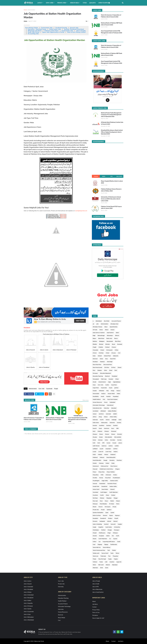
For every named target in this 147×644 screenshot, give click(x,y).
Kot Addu (113, 440)
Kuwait (114, 443)
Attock (107, 330)
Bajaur (94, 338)
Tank (109, 550)
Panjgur (116, 498)
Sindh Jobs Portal (34, 32)
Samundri (113, 524)
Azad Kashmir (110, 333)
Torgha (110, 559)
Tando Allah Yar (97, 547)
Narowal (95, 483)
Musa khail (108, 478)
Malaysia (102, 457)
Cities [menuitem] (85, 3)
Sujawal (115, 539)
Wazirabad (115, 565)
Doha (106, 370)
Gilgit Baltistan (117, 382)
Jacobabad (95, 411)
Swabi (119, 542)
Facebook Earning (61, 28)
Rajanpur (117, 515)
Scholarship (117, 527)
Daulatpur (95, 362)
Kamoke (95, 425)
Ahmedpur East (114, 324)
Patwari (118, 501)
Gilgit (109, 382)
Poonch (101, 507)
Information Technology (99, 405)
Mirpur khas (101, 472)
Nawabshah (104, 486)
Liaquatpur (108, 449)
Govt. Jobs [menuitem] (50, 3)
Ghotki (94, 382)
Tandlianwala (114, 544)
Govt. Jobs (41, 389)
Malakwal (95, 457)
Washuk (108, 565)
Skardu (95, 539)
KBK (117, 428)
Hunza (106, 402)
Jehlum (95, 417)
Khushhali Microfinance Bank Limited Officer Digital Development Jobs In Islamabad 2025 (112, 132)
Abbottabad (99, 321)
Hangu (113, 391)
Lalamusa (104, 446)
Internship (106, 408)
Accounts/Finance (116, 321)
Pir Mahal (112, 504)
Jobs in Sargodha (28, 603)
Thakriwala (103, 556)
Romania (95, 521)
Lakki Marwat (96, 446)
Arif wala (95, 330)
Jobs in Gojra (27, 614)
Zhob (102, 568)
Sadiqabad (102, 521)
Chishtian (101, 353)
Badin (117, 333)
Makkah (100, 454)
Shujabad (101, 536)
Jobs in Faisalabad (28, 589)
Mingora (117, 469)
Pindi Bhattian (103, 504)
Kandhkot (102, 425)
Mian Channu (114, 466)
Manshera (119, 460)
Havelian (108, 396)
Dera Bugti (110, 362)
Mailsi (94, 454)
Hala (107, 391)
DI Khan (113, 367)
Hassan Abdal (111, 394)
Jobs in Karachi (28, 584)
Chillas (116, 350)
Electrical (107, 376)
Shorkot (95, 536)
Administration (31, 10)
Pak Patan (95, 498)
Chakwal (107, 347)
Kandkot (115, 425)
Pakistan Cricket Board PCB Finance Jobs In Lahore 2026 (111, 207)
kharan (101, 434)
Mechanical (96, 466)
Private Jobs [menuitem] (62, 3)
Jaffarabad (103, 411)
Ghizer (117, 379)
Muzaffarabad (116, 478)
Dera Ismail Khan (108, 365)
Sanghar (120, 524)
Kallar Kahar (96, 423)
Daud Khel (113, 359)
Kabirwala (95, 420)
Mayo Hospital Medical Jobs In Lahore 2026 (112, 182)
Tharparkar (115, 556)
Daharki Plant (107, 356)
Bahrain (117, 335)
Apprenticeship (114, 327)
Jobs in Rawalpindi (28, 598)
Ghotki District (102, 382)
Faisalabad (115, 376)
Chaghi (95, 347)
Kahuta (108, 420)
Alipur (106, 327)
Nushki (102, 495)
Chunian (114, 353)
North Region (104, 492)
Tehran (117, 553)
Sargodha (101, 527)
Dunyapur (95, 373)
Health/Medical (97, 399)
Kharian (107, 434)
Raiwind (105, 515)
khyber (101, 437)
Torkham (95, 562)
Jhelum (106, 417)
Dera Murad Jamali (97, 367)
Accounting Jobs (33, 34)
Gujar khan (114, 385)
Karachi (95, 428)
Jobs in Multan (28, 592)
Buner (114, 344)
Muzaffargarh (96, 481)
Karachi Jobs (74, 28)
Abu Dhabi (107, 321)
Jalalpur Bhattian (112, 411)
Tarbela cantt (96, 553)
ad (93, 324)
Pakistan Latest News (52, 31)
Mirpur (94, 472)
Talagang (100, 544)
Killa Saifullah (118, 437)
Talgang (106, 544)
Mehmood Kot (104, 466)
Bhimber (108, 344)
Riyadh (116, 518)
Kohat (94, 440)
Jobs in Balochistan (97, 589)
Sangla (94, 527)
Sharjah (95, 533)
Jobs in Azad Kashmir (98, 592)
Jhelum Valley (113, 417)
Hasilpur (103, 394)
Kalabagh (114, 420)
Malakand (113, 454)
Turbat (101, 562)
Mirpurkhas (96, 475)
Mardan (95, 463)
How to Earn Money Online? (76, 32)
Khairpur (107, 431)
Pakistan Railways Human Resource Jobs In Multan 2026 (111, 190)
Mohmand (108, 475)
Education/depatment (106, 373)
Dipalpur (100, 370)
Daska (101, 359)
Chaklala (101, 347)
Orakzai (113, 495)
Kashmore (107, 428)
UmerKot (112, 562)
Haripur (118, 391)
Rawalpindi (103, 518)
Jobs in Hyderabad (29, 595)
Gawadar (111, 379)
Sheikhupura (102, 533)
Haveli (102, 396)
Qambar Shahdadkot (98, 513)
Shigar (109, 533)
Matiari (107, 463)
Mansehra (112, 460)
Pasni (101, 501)
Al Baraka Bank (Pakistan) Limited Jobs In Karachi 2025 (112, 123)
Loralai (94, 452)
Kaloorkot (112, 423)
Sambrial (106, 524)
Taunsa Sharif (105, 553)
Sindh (104, 176)
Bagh (94, 335)
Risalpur (110, 518)
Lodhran (115, 449)
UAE (106, 562)
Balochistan (101, 338)
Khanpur (95, 434)
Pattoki (112, 501)
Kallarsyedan (104, 423)
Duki (116, 370)
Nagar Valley (105, 481)
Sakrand (115, 521)
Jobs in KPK (96, 587)
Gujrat (111, 388)
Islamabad (114, 408)
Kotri (99, 443)
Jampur (95, 414)
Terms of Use (96, 612)
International (110, 405)
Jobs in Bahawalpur (29, 617)
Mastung (101, 463)
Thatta (94, 559)
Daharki (100, 356)
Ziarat (107, 568)
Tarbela (114, 550)
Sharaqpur (117, 530)
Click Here (63, 215)
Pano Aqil (95, 501)
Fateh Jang (104, 379)
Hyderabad (112, 402)
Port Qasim (108, 507)
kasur (113, 428)
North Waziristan (114, 492)
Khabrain (100, 431)
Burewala (120, 344)
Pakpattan (109, 498)
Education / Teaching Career (37, 29)
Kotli (94, 443)
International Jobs (97, 408)
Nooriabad (95, 492)
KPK (112, 176)
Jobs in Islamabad (28, 587)
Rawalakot (95, 518)
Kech (94, 431)
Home (25, 10)
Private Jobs (96, 510)
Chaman (114, 347)
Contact (94, 607)
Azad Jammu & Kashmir (99, 333)
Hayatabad (116, 396)
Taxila (112, 553)
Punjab (56, 389)
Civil (119, 353)
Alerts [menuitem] (93, 3)
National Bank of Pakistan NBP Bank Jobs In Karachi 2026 (55, 419)
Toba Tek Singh (102, 559)
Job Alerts (95, 604)
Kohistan (100, 440)
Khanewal (114, 431)
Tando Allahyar (107, 547)
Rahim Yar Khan (97, 515)
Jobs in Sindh (96, 584)
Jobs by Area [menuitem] (74, 3)
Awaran (112, 330)
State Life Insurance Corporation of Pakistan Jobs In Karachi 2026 (34, 419)
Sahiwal (109, 521)
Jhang (100, 417)
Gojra (94, 385)
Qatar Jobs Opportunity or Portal (53, 32)
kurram (109, 443)
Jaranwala (108, 414)
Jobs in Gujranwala (29, 612)
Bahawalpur (110, 335)
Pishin (118, 504)
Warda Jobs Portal (39, 641)
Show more (86, 400)
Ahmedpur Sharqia (97, 327)
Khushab (119, 434)
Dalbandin (116, 356)
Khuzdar (95, 437)
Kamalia (119, 423)
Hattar (118, 394)
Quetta (112, 513)
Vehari (94, 565)
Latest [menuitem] (40, 3)
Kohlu (106, 440)
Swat (94, 544)
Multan (115, 475)
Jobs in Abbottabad (29, 620)
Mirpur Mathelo (111, 472)
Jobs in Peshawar (28, 606)
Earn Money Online (32, 28)
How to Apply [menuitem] (104, 3)
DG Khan (107, 367)
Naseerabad (102, 483)
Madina (115, 452)
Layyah (101, 449)
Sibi (113, 536)
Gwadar (95, 391)
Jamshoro (101, 414)
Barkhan (95, 341)
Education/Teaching (98, 376)
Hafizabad (101, 391)
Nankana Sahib (114, 481)
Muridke (95, 478)
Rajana (111, 515)
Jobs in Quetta (28, 609)
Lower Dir (101, 452)
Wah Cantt (101, 565)
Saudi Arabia (109, 527)
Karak (100, 428)
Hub (104, 399)
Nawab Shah (96, 486)
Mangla (105, 460)
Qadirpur (109, 510)
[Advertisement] (108, 158)
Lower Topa (108, 452)
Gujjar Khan (96, 388)
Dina (94, 370)
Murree (101, 478)
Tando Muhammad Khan (99, 550)
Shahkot (103, 530)
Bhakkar (95, 344)
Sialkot (108, 536)
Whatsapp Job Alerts (35, 31)
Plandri (95, 507)
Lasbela (117, 446)
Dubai (111, 370)
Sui (110, 539)
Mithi (102, 475)
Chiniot (95, 353)
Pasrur (106, 501)
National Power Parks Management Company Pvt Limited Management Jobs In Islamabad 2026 (111, 115)
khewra (113, 434)
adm (97, 324)
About (94, 601)
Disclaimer (95, 615)
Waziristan (95, 568)
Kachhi (102, 420)
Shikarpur (115, 533)
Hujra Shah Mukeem (112, 399)
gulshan (116, 388)
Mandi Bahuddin (97, 460)
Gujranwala (49, 389)
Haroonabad (96, 394)
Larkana (111, 446)
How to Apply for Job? (98, 618)
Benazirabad (110, 341)
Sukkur (95, 542)
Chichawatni (109, 350)
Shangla (110, 530)
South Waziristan (103, 539)
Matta (113, 463)
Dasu (107, 359)
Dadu (94, 356)
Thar (109, 556)
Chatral (102, 350)
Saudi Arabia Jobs (67, 31)
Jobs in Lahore (28, 581)
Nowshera (95, 495)
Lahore (120, 443)
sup (100, 542)
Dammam (95, 359)
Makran (106, 454)
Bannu (116, 338)
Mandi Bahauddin (111, 457)
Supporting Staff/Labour (109, 542)
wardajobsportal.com (81, 211)
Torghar (116, 559)
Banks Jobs (109, 338)
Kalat (120, 420)
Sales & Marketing (97, 524)
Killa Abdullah (108, 437)
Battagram (102, 341)
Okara (107, 495)
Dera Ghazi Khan (97, 365)
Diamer (120, 367)
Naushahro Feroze (112, 483)
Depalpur (102, 362)
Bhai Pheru (118, 341)
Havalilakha (96, 396)
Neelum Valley (113, 486)
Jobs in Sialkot (27, 600)
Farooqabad (96, 379)
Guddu (107, 385)
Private (114, 507)
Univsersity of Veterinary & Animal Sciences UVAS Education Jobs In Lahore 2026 (111, 199)
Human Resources (97, 402)
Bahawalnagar (101, 335)
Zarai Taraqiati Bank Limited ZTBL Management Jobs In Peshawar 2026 (78, 420)
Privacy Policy (96, 610)
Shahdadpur (96, 530)
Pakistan (102, 498)
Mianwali (95, 469)
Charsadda (95, 350)
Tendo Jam (95, 556)
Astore (101, 330)
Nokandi (112, 489)
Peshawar (95, 504)
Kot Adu (119, 440)
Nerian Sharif (96, 489)
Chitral (107, 353)
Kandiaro (109, 425)
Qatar (107, 513)
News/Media (105, 489)
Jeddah (115, 414)
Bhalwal (101, 344)
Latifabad (95, 449)
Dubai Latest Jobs (55, 29)
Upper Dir (119, 562)
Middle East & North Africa (106, 469)
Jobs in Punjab (81, 31)
